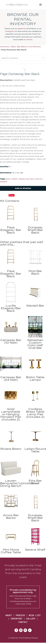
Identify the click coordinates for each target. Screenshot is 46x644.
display (22, 179)
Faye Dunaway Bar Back (14, 50)
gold (8, 179)
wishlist (29, 40)
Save (12, 195)
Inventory (5, 47)
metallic (14, 179)
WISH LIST (35, 615)
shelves (39, 179)
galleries (22, 29)
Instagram (10, 31)
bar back (30, 179)
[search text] (23, 58)
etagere (4, 182)
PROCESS (20, 615)
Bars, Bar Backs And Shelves (26, 47)
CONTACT (23, 622)
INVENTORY (16, 619)
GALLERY (31, 619)
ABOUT (9, 615)
